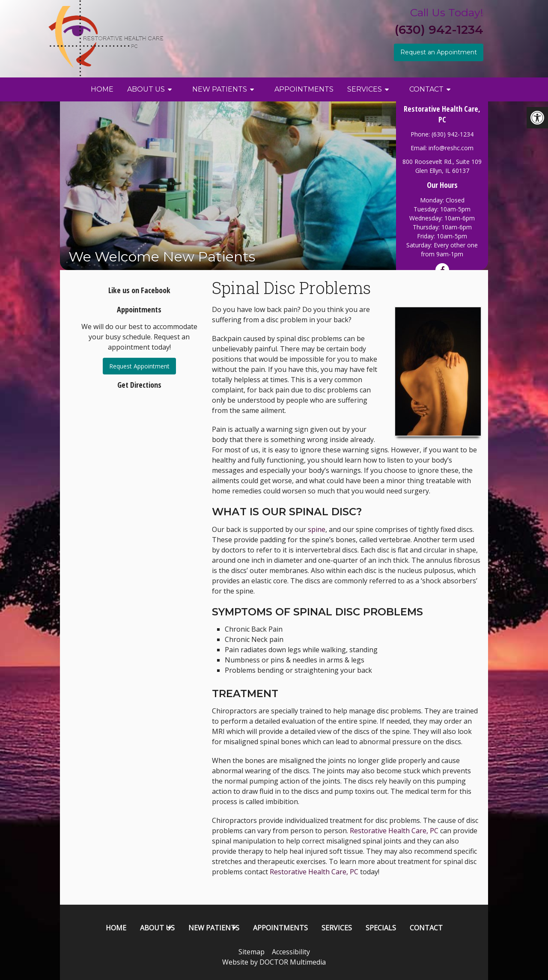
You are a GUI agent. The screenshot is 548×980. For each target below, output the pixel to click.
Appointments (304, 89)
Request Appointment (139, 366)
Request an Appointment (439, 52)
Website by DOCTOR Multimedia (274, 962)
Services (365, 89)
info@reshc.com (451, 148)
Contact (426, 89)
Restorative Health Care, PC (394, 831)
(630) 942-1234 (439, 30)
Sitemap (252, 952)
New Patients (220, 89)
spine (317, 529)
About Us (146, 89)
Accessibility (291, 952)
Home (102, 89)
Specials (381, 928)
